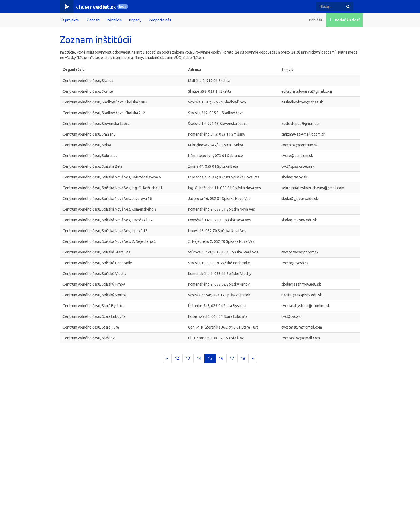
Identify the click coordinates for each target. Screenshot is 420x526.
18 (243, 358)
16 (221, 358)
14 (199, 358)
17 (232, 358)
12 (177, 358)
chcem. (96, 7)
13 (188, 358)
